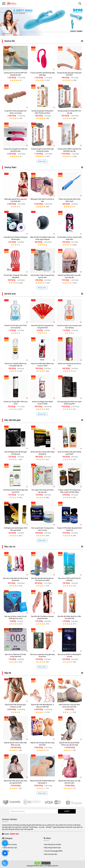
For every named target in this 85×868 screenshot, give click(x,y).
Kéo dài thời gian (12, 420)
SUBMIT (67, 811)
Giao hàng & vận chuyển (53, 844)
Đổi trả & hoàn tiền (51, 854)
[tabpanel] (42, 21)
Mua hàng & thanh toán (53, 848)
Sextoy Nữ (9, 41)
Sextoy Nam (10, 167)
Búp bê (8, 673)
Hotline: (11, 834)
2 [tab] (43, 34)
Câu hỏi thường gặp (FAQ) (53, 851)
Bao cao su (10, 547)
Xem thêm (42, 161)
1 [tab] (42, 34)
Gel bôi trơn (10, 294)
